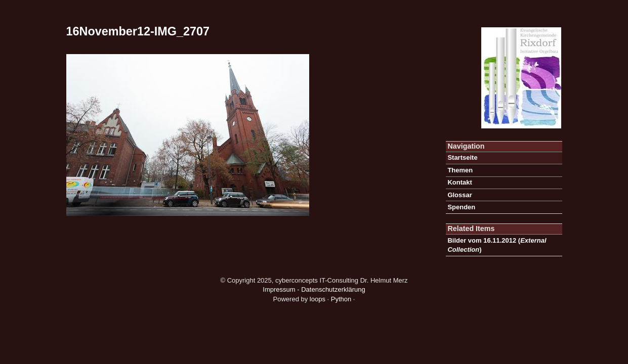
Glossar (459, 195)
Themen (460, 170)
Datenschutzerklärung (333, 289)
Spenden (461, 207)
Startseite (462, 157)
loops (318, 299)
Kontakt (459, 182)
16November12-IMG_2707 (138, 31)
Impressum (279, 289)
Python (341, 299)
